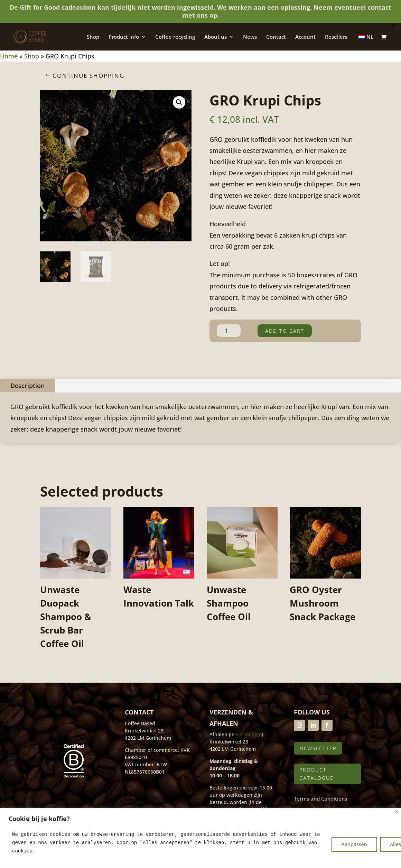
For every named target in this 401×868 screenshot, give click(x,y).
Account (305, 37)
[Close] (396, 811)
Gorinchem (249, 734)
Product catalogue (316, 774)
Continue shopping (88, 76)
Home (9, 56)
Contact (276, 37)
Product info (124, 37)
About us (216, 37)
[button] (179, 102)
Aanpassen (354, 844)
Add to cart (285, 331)
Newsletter (318, 748)
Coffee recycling (175, 37)
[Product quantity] (229, 331)
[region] (200, 838)
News (250, 37)
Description (27, 386)
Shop (93, 37)
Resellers (336, 37)
